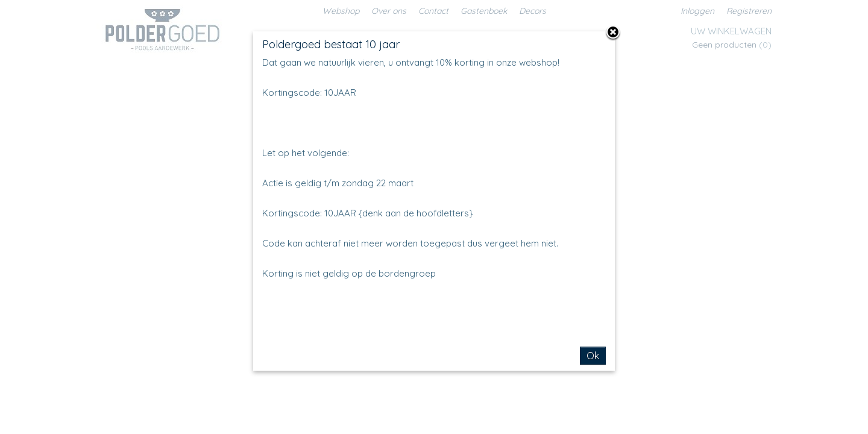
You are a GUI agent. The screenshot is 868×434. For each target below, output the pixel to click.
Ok (593, 356)
